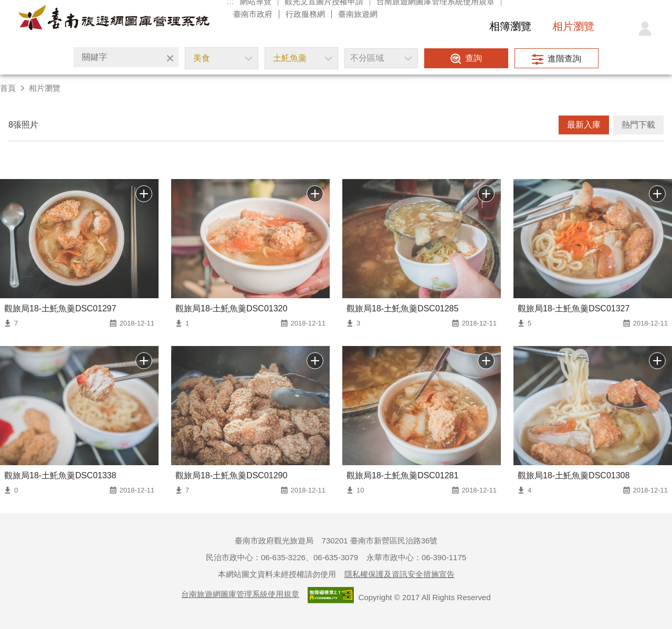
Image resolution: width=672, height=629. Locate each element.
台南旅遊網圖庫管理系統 (114, 20)
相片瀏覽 (573, 26)
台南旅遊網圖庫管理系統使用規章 (240, 594)
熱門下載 (638, 125)
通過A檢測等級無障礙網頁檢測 (331, 595)
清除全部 (170, 58)
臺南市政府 (253, 14)
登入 (645, 29)
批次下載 (144, 194)
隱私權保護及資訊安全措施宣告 (400, 574)
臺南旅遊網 (358, 14)
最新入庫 (584, 125)
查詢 (474, 58)
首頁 (8, 88)
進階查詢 (564, 59)
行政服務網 (305, 14)
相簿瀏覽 (510, 26)
